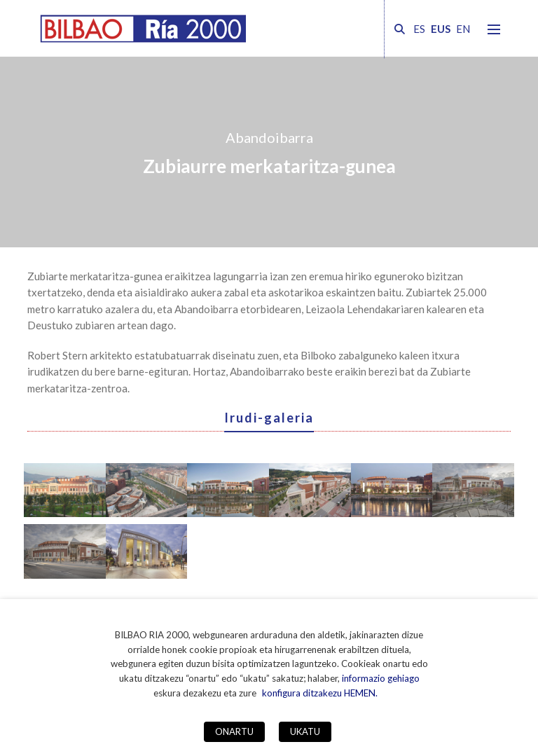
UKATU (305, 731)
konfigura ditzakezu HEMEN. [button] (320, 693)
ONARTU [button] (234, 731)
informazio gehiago (381, 678)
